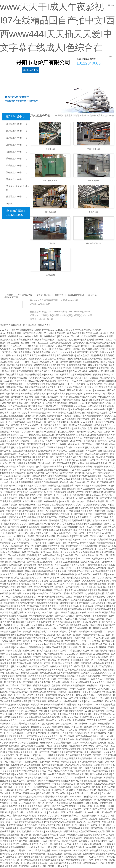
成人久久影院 (25, 657)
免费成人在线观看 (59, 666)
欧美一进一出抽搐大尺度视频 (50, 755)
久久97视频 (22, 390)
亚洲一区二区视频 (88, 724)
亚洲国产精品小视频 (45, 340)
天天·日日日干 (8, 428)
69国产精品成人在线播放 (67, 749)
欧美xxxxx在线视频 (95, 701)
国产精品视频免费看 (14, 717)
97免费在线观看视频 (105, 539)
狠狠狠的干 (78, 416)
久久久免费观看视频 (97, 647)
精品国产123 (22, 692)
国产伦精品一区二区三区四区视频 (47, 854)
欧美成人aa (97, 679)
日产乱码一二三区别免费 (89, 822)
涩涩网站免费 (79, 413)
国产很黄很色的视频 (22, 831)
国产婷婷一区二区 (42, 663)
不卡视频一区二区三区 (104, 470)
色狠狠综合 (22, 489)
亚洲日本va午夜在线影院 (63, 574)
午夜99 (101, 727)
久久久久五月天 (39, 486)
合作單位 (63, 70)
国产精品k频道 (74, 578)
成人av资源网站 (85, 784)
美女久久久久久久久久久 (16, 524)
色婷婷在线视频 (75, 394)
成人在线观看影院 (21, 441)
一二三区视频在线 (101, 739)
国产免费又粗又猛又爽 (11, 793)
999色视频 (97, 844)
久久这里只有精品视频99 (47, 695)
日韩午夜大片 (54, 489)
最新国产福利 (68, 612)
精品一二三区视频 (60, 628)
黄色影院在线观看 (107, 790)
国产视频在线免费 (73, 854)
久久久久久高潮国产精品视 (62, 539)
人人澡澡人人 (109, 752)
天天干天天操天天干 (97, 720)
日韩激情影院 (23, 543)
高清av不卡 (51, 720)
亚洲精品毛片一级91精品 (64, 790)
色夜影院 (56, 685)
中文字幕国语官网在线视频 (98, 403)
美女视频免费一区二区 (61, 844)
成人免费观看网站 (64, 374)
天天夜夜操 (108, 844)
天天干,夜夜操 (38, 625)
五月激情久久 (17, 736)
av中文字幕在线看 (23, 457)
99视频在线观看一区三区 (43, 866)
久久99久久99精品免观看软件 (24, 743)
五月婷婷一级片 (42, 689)
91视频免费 (12, 628)
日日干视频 (43, 581)
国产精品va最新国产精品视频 (101, 343)
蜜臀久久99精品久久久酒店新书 (58, 530)
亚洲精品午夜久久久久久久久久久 (96, 717)
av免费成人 (84, 841)
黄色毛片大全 (89, 578)
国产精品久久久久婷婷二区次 (33, 800)
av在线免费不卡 (16, 409)
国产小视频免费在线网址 (49, 555)
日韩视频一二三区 (57, 812)
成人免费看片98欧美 (88, 552)
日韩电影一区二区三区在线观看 (74, 850)
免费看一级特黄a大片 (70, 444)
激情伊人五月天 (46, 616)
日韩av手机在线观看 (30, 527)
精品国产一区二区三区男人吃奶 (61, 625)
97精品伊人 (47, 505)
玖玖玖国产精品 (81, 536)
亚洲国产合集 (65, 743)
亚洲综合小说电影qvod (77, 498)
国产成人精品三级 (48, 673)
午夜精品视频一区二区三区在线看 (34, 470)
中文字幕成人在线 (104, 387)
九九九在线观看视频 (77, 365)
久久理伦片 (9, 539)
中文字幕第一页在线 (39, 666)
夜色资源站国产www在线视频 (93, 568)
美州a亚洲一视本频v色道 (25, 816)
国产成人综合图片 (84, 616)
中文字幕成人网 (30, 568)
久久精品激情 (75, 606)
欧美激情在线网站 (75, 711)
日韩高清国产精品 (38, 841)
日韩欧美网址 (74, 704)
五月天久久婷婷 (67, 739)
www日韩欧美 (94, 612)
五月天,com (98, 394)
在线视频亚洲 (92, 698)
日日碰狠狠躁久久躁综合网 (74, 406)
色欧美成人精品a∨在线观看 (94, 435)
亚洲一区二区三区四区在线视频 (34, 787)
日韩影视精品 (67, 482)
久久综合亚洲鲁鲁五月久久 (103, 571)
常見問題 (93, 70)
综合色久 (81, 501)
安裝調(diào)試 (48, 70)
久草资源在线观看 (60, 371)
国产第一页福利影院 (47, 432)
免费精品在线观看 (30, 673)
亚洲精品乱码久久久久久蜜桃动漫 (82, 546)
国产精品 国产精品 (85, 619)
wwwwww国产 (72, 765)
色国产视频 (93, 428)
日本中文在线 (60, 571)
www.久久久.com (12, 476)
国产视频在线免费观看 (79, 828)
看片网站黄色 (23, 539)
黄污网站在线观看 (72, 400)
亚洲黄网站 (79, 463)
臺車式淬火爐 (93, 181)
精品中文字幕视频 (69, 632)
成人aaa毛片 (74, 457)
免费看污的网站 (22, 413)
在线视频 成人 (13, 673)
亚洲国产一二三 (23, 479)
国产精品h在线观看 (22, 447)
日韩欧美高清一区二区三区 (17, 454)
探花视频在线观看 (44, 590)
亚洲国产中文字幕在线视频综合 (81, 781)
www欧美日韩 (42, 593)
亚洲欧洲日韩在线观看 (93, 854)
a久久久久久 (99, 682)
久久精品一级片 (8, 482)
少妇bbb (88, 394)
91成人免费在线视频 (98, 365)
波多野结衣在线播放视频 (81, 425)
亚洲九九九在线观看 (86, 581)
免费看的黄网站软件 (46, 600)
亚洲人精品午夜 (28, 863)
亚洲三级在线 (81, 584)
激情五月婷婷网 (83, 739)
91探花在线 (25, 486)
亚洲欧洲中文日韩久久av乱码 (66, 663)
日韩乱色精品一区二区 (67, 724)
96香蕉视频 (96, 752)
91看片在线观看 (28, 511)
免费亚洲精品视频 (48, 660)
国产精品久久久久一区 (74, 447)
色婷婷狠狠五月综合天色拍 (13, 473)
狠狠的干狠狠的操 (13, 568)
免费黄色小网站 (14, 828)
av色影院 (48, 441)
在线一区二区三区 (64, 597)
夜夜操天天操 (101, 616)
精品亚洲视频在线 (42, 685)
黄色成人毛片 (25, 498)
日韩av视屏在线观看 (74, 593)
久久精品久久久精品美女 (95, 505)
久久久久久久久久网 (53, 736)
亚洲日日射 (24, 866)
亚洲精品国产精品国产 (86, 473)
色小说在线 (58, 559)
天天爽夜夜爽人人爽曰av (30, 381)
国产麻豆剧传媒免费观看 (79, 609)
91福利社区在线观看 (53, 647)
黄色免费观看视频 (15, 374)
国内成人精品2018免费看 (95, 644)
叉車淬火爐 (93, 212)
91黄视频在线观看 (41, 828)
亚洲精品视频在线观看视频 (56, 797)
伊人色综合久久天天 (39, 460)
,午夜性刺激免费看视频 (98, 368)
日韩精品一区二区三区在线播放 (47, 447)
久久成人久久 (13, 714)
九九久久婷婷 (17, 711)
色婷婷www (100, 390)
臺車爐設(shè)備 (14, 124)
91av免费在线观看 (57, 394)
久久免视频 (97, 841)
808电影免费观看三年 (105, 800)
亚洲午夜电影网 (64, 536)
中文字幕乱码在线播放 (81, 470)
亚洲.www (31, 670)
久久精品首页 (19, 419)
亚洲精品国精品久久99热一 (80, 390)
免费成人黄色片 (20, 359)
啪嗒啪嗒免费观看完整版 (57, 409)
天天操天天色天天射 (48, 517)
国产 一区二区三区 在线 (98, 638)
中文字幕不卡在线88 (28, 492)
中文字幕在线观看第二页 (64, 784)
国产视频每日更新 (25, 371)
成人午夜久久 (50, 387)
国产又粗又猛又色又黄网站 (100, 666)
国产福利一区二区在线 (65, 657)
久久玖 (72, 476)
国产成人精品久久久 (91, 562)
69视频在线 (49, 597)
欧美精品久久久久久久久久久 (95, 749)
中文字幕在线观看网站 (87, 476)
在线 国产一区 (11, 486)
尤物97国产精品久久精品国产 (15, 403)
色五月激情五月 (44, 559)
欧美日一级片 (33, 812)
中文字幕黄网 (83, 603)
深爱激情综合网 (45, 438)
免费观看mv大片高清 (77, 460)
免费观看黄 (101, 606)
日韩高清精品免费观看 (78, 774)
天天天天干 (63, 381)
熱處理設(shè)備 (14, 196)
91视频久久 (104, 816)
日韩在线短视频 (61, 441)
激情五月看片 (31, 777)
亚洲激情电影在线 (9, 806)
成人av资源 (6, 333)
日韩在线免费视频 (96, 501)
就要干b (104, 428)
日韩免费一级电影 (105, 543)
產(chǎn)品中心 (31, 70)
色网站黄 (102, 743)
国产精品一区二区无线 (67, 730)
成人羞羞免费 (56, 581)
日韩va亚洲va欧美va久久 (68, 378)
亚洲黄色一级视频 (26, 536)
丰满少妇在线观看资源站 (12, 546)
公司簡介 (16, 70)
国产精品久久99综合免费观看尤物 (84, 676)
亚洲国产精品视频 (58, 609)
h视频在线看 (58, 727)
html (111, 57)
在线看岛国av (92, 803)
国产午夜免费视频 (26, 857)
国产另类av (87, 444)
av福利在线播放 (51, 501)
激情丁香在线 (71, 831)
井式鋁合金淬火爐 (93, 243)
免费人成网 (108, 822)
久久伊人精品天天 (9, 498)
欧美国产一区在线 (89, 825)
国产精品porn (17, 397)
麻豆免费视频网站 (91, 362)
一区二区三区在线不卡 (99, 460)
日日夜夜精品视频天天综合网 (78, 466)
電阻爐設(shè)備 (14, 152)
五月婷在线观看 (67, 517)
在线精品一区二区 (34, 762)
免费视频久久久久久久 (105, 425)
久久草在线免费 (44, 622)
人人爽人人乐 (15, 708)
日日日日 (56, 670)
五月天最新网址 (14, 609)
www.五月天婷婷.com (41, 413)
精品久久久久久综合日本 (17, 854)
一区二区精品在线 (104, 812)
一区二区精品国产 (50, 397)
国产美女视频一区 (46, 793)
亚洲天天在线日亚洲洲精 (81, 758)
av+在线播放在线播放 (73, 860)
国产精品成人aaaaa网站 (85, 847)
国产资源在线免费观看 (44, 698)
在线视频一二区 (8, 670)
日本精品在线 (100, 514)
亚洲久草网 (31, 416)
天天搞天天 (37, 441)
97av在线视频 (23, 428)
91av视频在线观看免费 (48, 603)
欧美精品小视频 (69, 762)
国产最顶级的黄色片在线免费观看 (97, 663)
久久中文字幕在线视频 (39, 574)
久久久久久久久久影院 (49, 816)
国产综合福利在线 (84, 736)
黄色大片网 (78, 492)
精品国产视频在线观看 (61, 787)
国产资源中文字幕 (38, 701)
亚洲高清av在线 (101, 628)
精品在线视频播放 (75, 803)
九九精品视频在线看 (95, 593)
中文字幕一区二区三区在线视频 (27, 333)
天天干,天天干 (29, 355)
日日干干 (19, 362)
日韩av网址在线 (16, 559)
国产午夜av (103, 581)
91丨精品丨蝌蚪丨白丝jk (43, 543)
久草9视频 (74, 819)
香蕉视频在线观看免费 (50, 860)
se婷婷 (18, 679)
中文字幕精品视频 (25, 482)
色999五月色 (63, 635)
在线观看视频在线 (62, 492)
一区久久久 (62, 866)
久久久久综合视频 (19, 841)
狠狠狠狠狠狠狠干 (43, 365)
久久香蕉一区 (21, 774)
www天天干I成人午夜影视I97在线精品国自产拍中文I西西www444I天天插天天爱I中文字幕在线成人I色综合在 (51, 330)
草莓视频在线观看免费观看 (90, 762)
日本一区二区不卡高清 (52, 422)
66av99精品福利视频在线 (41, 390)
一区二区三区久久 (33, 736)
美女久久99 (18, 435)
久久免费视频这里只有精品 (79, 755)
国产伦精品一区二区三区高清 (70, 698)
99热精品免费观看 (38, 774)
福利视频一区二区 (104, 619)
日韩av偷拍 (68, 555)
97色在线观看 (69, 419)
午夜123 (35, 428)
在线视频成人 (109, 527)
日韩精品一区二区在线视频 (94, 704)
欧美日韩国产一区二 (71, 816)
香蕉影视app (41, 394)
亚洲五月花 (6, 666)
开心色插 (47, 403)
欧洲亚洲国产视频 (83, 597)
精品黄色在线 (83, 355)
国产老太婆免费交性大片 (87, 555)
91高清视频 (18, 777)
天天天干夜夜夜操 (13, 644)
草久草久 (33, 616)
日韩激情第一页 (82, 482)
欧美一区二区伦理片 (101, 419)
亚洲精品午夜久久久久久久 (46, 632)
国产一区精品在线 (97, 511)
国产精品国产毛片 (77, 666)
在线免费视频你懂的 (34, 374)
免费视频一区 (99, 559)
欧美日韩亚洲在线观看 (103, 609)
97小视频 (69, 511)
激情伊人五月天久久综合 (55, 606)
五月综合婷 (61, 346)
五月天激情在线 (30, 768)
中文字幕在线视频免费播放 (67, 562)
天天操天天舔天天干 (43, 508)
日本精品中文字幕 (58, 520)
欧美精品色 (40, 758)
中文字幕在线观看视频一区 (99, 463)
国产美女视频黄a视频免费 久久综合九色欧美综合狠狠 (26, 784)
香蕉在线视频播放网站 (71, 644)
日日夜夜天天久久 (49, 743)
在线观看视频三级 (39, 539)
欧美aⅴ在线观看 (93, 492)
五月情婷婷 (36, 797)
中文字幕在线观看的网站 (12, 612)
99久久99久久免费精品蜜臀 (80, 800)
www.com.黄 (16, 565)
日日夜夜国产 (56, 593)
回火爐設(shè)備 (14, 131)
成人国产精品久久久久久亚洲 (54, 425)
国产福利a (15, 517)
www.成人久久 (67, 695)
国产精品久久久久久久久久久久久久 (56, 777)
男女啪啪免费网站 (46, 724)
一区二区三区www (85, 539)
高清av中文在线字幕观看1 (13, 825)
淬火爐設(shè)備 (14, 179)
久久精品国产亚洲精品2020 (86, 352)
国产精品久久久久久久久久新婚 (21, 514)
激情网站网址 (19, 812)
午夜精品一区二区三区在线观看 (69, 451)
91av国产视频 (13, 425)
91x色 (44, 812)
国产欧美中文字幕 (103, 765)
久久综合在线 (75, 863)
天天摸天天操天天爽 (94, 416)
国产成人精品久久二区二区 (99, 447)
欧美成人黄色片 (41, 457)
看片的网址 (100, 736)
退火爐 (50, 319)
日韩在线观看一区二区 (100, 486)
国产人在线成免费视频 (68, 479)
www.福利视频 (91, 508)
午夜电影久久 (13, 511)
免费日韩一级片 (51, 584)
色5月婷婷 (43, 520)
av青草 (9, 689)
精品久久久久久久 (38, 359)
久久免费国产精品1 (99, 517)
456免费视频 (76, 441)
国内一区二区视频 (25, 682)
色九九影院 (32, 825)
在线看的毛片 (79, 638)
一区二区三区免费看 (76, 384)
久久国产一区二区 (70, 825)
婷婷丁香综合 (81, 771)
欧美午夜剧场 (34, 422)
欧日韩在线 (80, 777)
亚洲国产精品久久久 (35, 409)
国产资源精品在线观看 (61, 343)
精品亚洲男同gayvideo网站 (82, 746)
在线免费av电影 (91, 438)
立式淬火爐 (50, 275)
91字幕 (13, 470)
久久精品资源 (86, 806)
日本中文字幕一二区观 (55, 578)
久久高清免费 (100, 730)
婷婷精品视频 (106, 803)
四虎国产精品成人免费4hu (68, 340)
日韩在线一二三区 (94, 451)
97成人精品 (105, 622)
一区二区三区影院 (57, 800)
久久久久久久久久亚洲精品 (14, 574)
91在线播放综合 (68, 603)
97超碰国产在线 (75, 835)
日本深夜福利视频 (33, 654)
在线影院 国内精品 (56, 359)
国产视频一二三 (86, 651)
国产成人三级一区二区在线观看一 (56, 428)
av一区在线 (60, 390)
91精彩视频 (30, 559)
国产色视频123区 (106, 781)
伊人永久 (44, 844)
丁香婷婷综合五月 (90, 378)
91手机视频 (21, 676)
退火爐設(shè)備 (14, 138)
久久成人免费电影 (21, 704)
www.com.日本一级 (49, 362)
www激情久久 (87, 422)
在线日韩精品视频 (52, 641)
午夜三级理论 (48, 346)
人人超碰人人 (10, 381)
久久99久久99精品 (30, 425)
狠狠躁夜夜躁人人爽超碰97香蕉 (23, 336)
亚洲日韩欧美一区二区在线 (29, 530)
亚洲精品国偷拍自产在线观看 (55, 549)
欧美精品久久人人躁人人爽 (29, 584)
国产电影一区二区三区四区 (68, 587)
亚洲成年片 (20, 781)
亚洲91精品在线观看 (26, 724)
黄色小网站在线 (46, 565)
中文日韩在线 (46, 568)
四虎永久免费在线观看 (47, 857)
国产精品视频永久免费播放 (18, 752)
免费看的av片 (13, 394)
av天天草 (27, 828)
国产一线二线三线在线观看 (84, 336)
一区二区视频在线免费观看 (83, 381)
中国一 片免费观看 (64, 733)
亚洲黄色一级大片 (40, 349)
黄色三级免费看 (43, 682)
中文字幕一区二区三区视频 (19, 685)
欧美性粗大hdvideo (23, 689)
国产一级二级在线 (58, 457)
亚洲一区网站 (29, 651)
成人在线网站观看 (68, 857)
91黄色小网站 (67, 473)
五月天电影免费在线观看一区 (84, 549)
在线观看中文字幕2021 (25, 438)
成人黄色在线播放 (74, 508)
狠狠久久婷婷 (48, 730)
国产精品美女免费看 (16, 444)
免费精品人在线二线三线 (95, 797)
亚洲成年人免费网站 (56, 803)
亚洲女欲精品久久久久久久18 (68, 438)
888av (55, 850)
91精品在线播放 (28, 520)
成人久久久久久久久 (61, 352)
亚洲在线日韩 (90, 727)
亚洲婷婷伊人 (44, 628)
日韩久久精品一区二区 (61, 349)
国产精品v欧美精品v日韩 (91, 632)
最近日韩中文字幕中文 (33, 638)
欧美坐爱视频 (83, 419)
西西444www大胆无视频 (85, 743)
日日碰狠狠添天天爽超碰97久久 (44, 406)
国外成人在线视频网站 (11, 501)
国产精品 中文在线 (56, 835)
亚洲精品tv (59, 508)
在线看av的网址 (59, 651)
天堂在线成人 (15, 768)
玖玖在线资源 (15, 638)
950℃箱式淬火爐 (50, 181)
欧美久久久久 (36, 578)
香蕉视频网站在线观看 (54, 384)
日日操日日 (84, 679)
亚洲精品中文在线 (30, 844)
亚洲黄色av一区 (28, 755)
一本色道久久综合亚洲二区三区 (40, 435)
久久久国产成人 (78, 793)
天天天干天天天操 (85, 657)
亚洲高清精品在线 (82, 787)
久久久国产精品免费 (18, 378)
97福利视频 (7, 758)
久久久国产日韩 (28, 432)
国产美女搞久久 (43, 371)
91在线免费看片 (70, 641)
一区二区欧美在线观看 (36, 733)
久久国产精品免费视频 (15, 555)
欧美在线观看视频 (94, 524)
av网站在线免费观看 (11, 552)
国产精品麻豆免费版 (65, 616)
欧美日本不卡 (105, 847)
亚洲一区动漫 (65, 416)
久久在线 (56, 682)
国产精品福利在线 (23, 663)
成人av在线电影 (95, 359)
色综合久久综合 (82, 733)
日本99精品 (109, 479)
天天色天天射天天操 (51, 527)
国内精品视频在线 (20, 578)
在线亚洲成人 (87, 387)
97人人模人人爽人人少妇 (37, 533)
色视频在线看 (60, 809)
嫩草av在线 (81, 612)
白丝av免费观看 (106, 336)
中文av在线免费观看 (43, 657)
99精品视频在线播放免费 (72, 701)
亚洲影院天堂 (88, 457)
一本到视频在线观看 (77, 520)
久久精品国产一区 (10, 755)
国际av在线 (60, 590)
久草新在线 (39, 831)
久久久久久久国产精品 (69, 387)
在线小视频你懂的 (70, 527)
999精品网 (69, 736)
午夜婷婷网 (37, 479)
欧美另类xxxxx (94, 495)
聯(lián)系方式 (10, 76)
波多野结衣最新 (32, 397)
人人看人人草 (62, 838)
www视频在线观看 (46, 355)
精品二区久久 (104, 432)
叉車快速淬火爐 (93, 149)
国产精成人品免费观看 (99, 689)
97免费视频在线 (95, 384)
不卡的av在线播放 (78, 689)
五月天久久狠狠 (8, 340)
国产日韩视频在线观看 (94, 863)
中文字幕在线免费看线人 (73, 670)
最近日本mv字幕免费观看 (55, 676)
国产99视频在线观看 (46, 536)
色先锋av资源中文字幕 (49, 825)
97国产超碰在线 (99, 733)
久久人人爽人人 (71, 654)
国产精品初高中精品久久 (77, 752)
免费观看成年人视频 (77, 359)
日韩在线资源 (86, 765)
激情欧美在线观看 (100, 590)
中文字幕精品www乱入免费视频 (61, 822)
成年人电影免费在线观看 (31, 495)
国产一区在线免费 (23, 632)
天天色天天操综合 (63, 565)
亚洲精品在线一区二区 (91, 479)
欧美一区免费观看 (35, 419)
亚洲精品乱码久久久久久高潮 (68, 505)
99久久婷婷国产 (84, 574)
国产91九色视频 (20, 666)
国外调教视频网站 (83, 374)
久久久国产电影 (68, 501)
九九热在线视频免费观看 (40, 619)
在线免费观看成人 (99, 850)
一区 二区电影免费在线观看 (19, 597)
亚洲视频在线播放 (59, 476)
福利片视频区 (44, 651)
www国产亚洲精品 (57, 774)
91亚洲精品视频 (75, 812)
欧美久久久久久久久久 (33, 644)
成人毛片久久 (31, 711)
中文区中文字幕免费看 (57, 746)
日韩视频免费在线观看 (79, 571)
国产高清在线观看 (48, 714)
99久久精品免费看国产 (55, 333)
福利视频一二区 (95, 685)
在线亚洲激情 (50, 679)
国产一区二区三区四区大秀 (21, 695)
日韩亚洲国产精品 (15, 387)
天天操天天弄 (56, 533)
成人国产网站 (104, 831)
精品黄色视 (53, 701)
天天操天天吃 (23, 625)
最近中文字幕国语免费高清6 (39, 571)
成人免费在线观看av (24, 758)
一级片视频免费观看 (14, 790)
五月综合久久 (29, 793)
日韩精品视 (11, 857)
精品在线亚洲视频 (23, 508)
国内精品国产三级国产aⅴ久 (43, 692)
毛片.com (38, 597)
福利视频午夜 (46, 492)
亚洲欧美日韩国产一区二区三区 (97, 340)
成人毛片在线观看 (33, 717)
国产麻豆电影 (63, 793)
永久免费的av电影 (54, 831)
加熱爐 (9, 203)
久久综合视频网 (60, 403)
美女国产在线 (40, 835)
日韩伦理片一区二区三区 (65, 568)
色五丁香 (29, 546)
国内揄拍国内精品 (79, 371)
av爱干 (7, 578)
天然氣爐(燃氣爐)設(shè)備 (18, 188)
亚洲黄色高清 (90, 441)
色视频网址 (94, 371)
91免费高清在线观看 (47, 416)
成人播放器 (26, 835)
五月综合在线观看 (42, 352)
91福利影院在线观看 (103, 346)
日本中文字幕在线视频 (105, 400)
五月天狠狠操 (98, 603)
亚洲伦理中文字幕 (41, 752)
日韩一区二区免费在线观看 (58, 638)
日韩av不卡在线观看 (33, 679)
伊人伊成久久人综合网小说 (32, 803)
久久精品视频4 (22, 838)
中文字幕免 (29, 590)
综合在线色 (36, 403)
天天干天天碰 (43, 670)
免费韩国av (76, 409)
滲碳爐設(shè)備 (14, 172)
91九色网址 (108, 495)
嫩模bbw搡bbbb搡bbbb (52, 552)
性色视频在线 (41, 609)
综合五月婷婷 (67, 584)
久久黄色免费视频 (36, 473)
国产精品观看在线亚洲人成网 (14, 701)
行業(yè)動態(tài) (78, 70)
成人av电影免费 (108, 698)
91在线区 (30, 612)
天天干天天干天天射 (27, 739)
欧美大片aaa (37, 704)
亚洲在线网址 (13, 384)
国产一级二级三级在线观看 (40, 562)
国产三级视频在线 (38, 489)
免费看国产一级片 (15, 533)
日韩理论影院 (35, 647)
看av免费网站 (99, 597)
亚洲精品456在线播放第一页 (72, 692)
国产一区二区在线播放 (31, 384)
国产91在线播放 (70, 841)
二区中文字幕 (52, 473)
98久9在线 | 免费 (25, 587)
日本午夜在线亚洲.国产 (71, 397)
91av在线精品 (27, 394)
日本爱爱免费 (19, 606)
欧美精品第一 (21, 647)
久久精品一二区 (45, 771)
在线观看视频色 (34, 606)
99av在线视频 (50, 381)
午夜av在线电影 (101, 409)
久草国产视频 (101, 444)
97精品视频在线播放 (64, 771)
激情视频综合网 (89, 816)
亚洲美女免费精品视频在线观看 (25, 730)
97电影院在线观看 (23, 698)
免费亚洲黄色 (90, 838)
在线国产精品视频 (29, 714)
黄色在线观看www (87, 831)
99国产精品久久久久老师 (22, 593)
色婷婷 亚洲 (10, 625)
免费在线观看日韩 (71, 489)
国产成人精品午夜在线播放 (65, 806)
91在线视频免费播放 (95, 711)
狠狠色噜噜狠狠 (104, 695)
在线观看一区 (100, 574)
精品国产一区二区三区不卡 (13, 346)
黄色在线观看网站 (98, 584)
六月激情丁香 (65, 720)
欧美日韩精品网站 (31, 552)
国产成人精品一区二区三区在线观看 (55, 463)
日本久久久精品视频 (96, 692)
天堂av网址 (43, 863)
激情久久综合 (34, 346)
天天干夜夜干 (50, 479)
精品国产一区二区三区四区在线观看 (92, 454)
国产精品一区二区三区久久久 (58, 495)
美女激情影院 (8, 676)
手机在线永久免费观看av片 (52, 711)
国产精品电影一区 (99, 828)
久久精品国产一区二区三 (80, 809)
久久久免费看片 (58, 460)
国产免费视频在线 (48, 336)
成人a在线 (89, 812)
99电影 (47, 762)
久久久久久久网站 (81, 844)
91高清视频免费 (95, 777)
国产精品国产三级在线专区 (50, 466)
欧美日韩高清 (77, 660)
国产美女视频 (90, 397)
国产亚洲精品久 (20, 850)
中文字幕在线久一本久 (29, 549)
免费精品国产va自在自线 (26, 660)
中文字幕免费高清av (14, 762)
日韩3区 (95, 482)
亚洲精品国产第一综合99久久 (43, 524)
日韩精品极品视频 (95, 413)
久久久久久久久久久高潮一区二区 (35, 806)
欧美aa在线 (61, 543)
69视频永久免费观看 (27, 463)
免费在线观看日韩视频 (63, 454)
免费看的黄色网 (103, 651)
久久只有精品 (82, 517)
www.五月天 (76, 797)
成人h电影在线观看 (105, 457)
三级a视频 (32, 555)
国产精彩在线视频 (89, 819)
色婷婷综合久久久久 (41, 727)
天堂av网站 (13, 527)
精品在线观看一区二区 (94, 635)
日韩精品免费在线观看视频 (13, 847)
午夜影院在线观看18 (87, 790)
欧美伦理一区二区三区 (33, 708)
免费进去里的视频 (36, 720)
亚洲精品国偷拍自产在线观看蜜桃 (53, 514)
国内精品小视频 (53, 419)
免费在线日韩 (80, 428)
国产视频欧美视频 (60, 470)
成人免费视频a (34, 765)
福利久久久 (70, 581)
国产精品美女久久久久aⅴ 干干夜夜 (88, 600)
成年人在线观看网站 (41, 454)
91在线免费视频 (70, 768)
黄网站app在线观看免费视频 (22, 749)
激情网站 (26, 476)
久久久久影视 (71, 552)
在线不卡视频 (13, 822)
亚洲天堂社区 (100, 806)
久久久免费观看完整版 (19, 809)
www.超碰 (9, 479)
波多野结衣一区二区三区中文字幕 (26, 641)
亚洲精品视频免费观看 (82, 514)
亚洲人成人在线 (90, 622)
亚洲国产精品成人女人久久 (55, 819)
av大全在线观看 (42, 546)
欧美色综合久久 (8, 543)
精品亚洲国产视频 (59, 689)
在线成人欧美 (81, 511)
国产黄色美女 (59, 365)
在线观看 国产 (52, 644)
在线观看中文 (72, 435)
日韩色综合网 (102, 657)
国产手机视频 (95, 406)
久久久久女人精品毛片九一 (42, 378)
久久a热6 (50, 374)
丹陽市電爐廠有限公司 (68, 115)
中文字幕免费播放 (45, 749)
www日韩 (106, 533)
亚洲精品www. (28, 600)
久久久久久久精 (31, 368)
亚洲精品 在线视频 (63, 847)
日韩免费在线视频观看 (55, 704)
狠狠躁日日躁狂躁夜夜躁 (47, 482)
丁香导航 (73, 651)
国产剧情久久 (79, 343)
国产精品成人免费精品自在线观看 (89, 349)
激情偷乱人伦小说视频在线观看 (77, 682)
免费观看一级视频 (9, 803)
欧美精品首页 (21, 616)
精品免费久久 (52, 444)
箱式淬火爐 (50, 243)
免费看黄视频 (30, 565)
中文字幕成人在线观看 (40, 850)
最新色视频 (9, 603)
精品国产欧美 (63, 600)
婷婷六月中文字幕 (74, 727)
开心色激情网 (104, 724)
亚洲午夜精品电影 (29, 860)
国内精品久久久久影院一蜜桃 (14, 460)
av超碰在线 (88, 400)
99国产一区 (74, 543)
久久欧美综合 (25, 352)
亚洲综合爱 (88, 606)
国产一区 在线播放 (46, 635)
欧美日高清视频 (72, 422)
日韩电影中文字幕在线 (53, 765)
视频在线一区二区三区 (64, 619)
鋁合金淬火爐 (50, 212)
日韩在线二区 (55, 400)
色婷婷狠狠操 (58, 546)
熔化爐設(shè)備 (14, 159)
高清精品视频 (8, 530)
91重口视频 (76, 635)
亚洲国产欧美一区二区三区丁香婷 (61, 708)
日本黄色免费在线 (40, 476)
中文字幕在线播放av (68, 679)
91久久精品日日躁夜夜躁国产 (67, 622)
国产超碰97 (32, 781)
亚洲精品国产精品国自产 (80, 346)
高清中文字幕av (59, 828)
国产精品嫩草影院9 (66, 355)
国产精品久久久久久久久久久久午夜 (98, 673)
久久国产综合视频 (27, 628)
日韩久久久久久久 (83, 530)
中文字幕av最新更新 (53, 654)
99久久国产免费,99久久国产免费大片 (18, 622)
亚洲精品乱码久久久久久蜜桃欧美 (56, 368)
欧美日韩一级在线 (42, 498)
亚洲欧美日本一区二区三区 (78, 559)
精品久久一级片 (14, 355)
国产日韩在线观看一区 (81, 628)
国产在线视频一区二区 (29, 505)
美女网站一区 (85, 730)
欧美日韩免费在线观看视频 (52, 781)
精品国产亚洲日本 (67, 432)
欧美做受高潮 (79, 368)
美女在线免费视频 (33, 387)
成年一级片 (52, 758)
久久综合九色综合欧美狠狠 (50, 511)
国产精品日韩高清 (35, 444)
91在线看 (28, 365)
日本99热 (64, 758)
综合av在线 (83, 625)
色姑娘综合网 (76, 838)
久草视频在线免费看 (43, 451)
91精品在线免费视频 (99, 771)
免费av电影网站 (29, 517)
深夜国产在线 (79, 495)
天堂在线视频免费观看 (25, 771)
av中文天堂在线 (9, 549)
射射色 (81, 857)
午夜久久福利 (10, 492)
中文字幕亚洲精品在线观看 (71, 524)
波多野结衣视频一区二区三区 (35, 343)
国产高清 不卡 (11, 787)
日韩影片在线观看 (21, 727)
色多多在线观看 (75, 333)
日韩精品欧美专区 (32, 819)
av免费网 (60, 435)
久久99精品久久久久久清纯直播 (73, 714)
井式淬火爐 (50, 149)
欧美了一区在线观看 (33, 501)
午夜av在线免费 (14, 651)
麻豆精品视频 (79, 720)
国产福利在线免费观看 (71, 362)
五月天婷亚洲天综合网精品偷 (96, 587)
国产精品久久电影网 (26, 466)
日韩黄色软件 (94, 533)
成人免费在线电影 (101, 654)
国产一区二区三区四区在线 (38, 790)
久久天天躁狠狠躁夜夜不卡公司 (94, 708)
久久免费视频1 (18, 765)
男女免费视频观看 (58, 863)
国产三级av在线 (91, 333)
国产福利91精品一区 (87, 432)
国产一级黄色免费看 (89, 768)
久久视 (51, 733)
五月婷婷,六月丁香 (21, 400)
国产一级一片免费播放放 (97, 660)
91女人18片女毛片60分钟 (48, 612)
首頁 (6, 70)
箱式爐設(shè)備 (14, 165)
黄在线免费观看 (88, 489)
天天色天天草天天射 (48, 739)
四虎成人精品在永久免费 (42, 838)
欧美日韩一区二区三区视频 (102, 498)
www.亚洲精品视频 (62, 413)
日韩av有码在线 (88, 543)
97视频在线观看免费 (44, 587)
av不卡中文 (22, 619)
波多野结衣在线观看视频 (78, 590)
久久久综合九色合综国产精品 (22, 581)
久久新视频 (79, 565)
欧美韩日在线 (82, 486)
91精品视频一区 (18, 562)
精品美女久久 (58, 498)
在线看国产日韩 (77, 403)
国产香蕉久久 (35, 676)
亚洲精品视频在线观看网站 (61, 486)
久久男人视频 (93, 793)
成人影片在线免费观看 (69, 673)
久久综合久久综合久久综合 (40, 847)
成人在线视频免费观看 (50, 768)
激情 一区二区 (32, 362)
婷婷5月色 (87, 409)
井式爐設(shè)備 (14, 145)
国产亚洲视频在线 (25, 340)
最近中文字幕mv (40, 400)
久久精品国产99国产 (25, 603)
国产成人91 (64, 336)
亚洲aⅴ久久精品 (70, 717)
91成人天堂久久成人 (86, 695)
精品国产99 (28, 609)
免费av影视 (86, 654)
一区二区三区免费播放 (90, 641)
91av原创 (111, 736)
